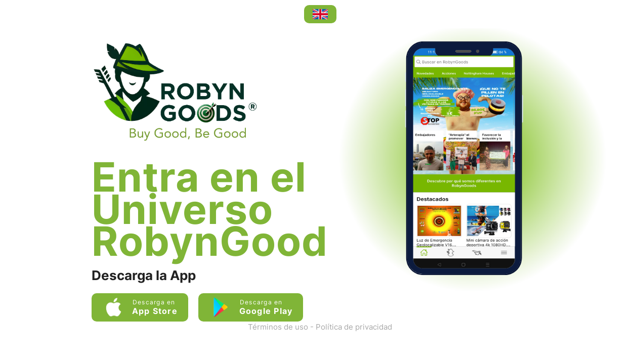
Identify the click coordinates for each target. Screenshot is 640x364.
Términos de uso (278, 327)
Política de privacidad (354, 327)
